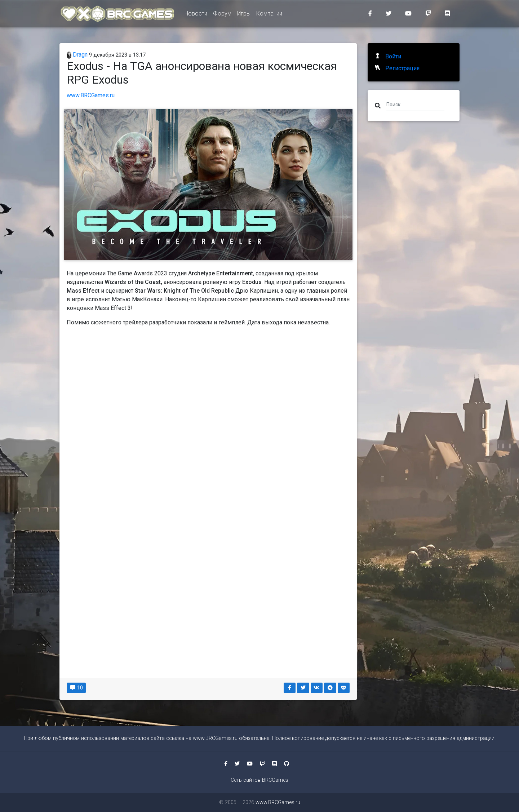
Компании (269, 15)
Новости (196, 15)
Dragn (77, 55)
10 (76, 688)
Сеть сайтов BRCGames (259, 780)
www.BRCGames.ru (91, 95)
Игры (244, 15)
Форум (222, 15)
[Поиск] (415, 104)
